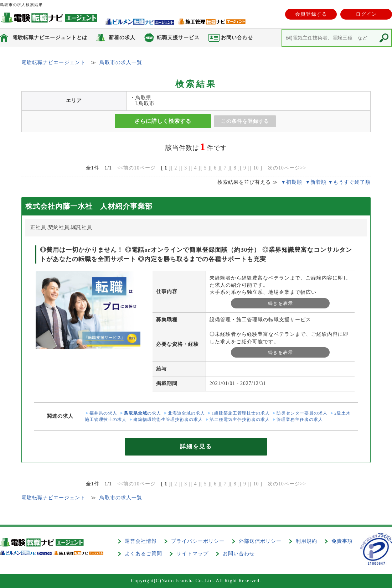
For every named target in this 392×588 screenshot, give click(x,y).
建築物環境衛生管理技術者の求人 (168, 420)
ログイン (366, 14)
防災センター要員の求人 (302, 413)
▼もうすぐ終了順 (349, 182)
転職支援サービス (178, 38)
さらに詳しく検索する (163, 121)
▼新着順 (316, 182)
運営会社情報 (141, 541)
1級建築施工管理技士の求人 (241, 413)
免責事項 (342, 541)
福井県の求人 (103, 413)
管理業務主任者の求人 (300, 420)
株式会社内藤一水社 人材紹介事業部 (89, 206)
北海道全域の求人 (186, 413)
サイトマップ (192, 554)
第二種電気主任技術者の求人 (240, 420)
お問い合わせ (239, 554)
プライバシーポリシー (198, 541)
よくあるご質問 (143, 554)
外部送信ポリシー (260, 541)
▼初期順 (291, 182)
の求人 (143, 413)
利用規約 (306, 541)
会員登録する (311, 14)
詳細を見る (196, 446)
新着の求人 (122, 38)
